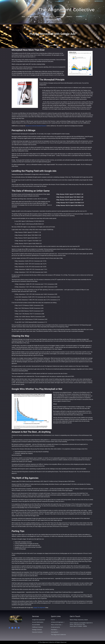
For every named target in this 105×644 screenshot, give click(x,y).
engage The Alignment (39, 608)
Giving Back (80, 17)
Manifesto (70, 17)
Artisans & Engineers (34, 17)
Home (23, 16)
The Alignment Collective (66, 10)
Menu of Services (48, 17)
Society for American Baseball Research (36, 126)
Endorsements (60, 16)
